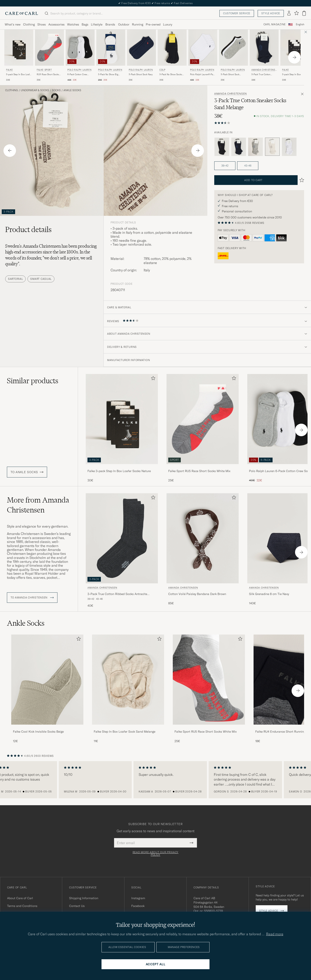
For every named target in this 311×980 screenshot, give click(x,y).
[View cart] (304, 13)
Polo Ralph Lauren (79, 70)
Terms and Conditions (22, 906)
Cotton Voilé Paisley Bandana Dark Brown (197, 594)
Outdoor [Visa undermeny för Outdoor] (124, 24)
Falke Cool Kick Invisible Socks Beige (38, 732)
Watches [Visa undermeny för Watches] (73, 24)
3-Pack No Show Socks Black (171, 75)
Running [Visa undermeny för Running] (138, 24)
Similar (33, 381)
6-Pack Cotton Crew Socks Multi (77, 75)
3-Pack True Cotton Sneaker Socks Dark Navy (264, 75)
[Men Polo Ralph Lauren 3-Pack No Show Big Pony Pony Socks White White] (111, 48)
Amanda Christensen (264, 70)
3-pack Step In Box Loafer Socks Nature (19, 75)
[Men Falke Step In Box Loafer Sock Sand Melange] (128, 680)
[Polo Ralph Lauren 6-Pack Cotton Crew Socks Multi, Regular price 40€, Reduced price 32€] (80, 56)
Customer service (237, 13)
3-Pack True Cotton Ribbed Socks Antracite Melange (117, 594)
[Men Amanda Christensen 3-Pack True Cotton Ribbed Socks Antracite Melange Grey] (122, 538)
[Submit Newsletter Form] (191, 843)
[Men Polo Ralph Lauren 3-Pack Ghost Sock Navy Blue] (141, 48)
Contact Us (77, 906)
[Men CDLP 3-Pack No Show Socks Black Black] (172, 48)
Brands (110, 24)
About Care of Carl (20, 898)
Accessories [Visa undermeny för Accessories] (56, 24)
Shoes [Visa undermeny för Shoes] (42, 24)
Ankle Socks (72, 90)
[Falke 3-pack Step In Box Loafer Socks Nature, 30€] (19, 56)
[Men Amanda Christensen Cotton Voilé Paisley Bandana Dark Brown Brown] (203, 538)
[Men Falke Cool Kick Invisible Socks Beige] (47, 680)
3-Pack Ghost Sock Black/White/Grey (230, 75)
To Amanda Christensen (32, 598)
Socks (56, 90)
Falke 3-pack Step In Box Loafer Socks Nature (119, 471)
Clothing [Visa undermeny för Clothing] (29, 24)
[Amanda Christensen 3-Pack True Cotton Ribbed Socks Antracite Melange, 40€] (122, 551)
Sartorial (15, 279)
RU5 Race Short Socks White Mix (48, 75)
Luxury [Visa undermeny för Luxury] (168, 24)
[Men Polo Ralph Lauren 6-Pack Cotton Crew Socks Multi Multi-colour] (80, 48)
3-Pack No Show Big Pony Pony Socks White (110, 75)
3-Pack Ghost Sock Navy (141, 74)
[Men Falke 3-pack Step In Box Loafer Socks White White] (295, 48)
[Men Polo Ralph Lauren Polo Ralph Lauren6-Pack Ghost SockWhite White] (203, 48)
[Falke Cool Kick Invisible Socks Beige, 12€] (47, 689)
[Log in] (289, 13)
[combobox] (300, 25)
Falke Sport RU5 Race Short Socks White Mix (199, 471)
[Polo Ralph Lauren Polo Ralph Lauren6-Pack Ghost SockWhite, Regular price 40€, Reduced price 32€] (203, 56)
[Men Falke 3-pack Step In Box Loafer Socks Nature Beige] (19, 48)
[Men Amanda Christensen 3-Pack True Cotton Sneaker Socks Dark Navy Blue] (264, 48)
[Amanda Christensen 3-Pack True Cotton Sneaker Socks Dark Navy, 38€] (264, 56)
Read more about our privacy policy (155, 854)
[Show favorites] (296, 13)
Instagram (138, 898)
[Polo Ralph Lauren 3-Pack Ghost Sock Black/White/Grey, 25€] (233, 56)
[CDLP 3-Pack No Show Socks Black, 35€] (172, 56)
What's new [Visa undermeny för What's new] (13, 24)
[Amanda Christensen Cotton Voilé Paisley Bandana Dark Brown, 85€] (203, 551)
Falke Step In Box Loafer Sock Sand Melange (125, 732)
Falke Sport (44, 70)
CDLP (162, 70)
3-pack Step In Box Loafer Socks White (295, 75)
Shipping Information (84, 898)
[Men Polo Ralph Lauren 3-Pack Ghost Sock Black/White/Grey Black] (233, 48)
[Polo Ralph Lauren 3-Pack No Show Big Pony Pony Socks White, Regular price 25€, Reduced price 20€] (111, 56)
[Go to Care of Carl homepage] (22, 13)
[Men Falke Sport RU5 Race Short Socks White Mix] (209, 680)
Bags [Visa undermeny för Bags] (85, 24)
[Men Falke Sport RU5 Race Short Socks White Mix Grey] (49, 48)
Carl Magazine (275, 24)
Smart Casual (41, 279)
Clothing (12, 90)
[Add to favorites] (152, 379)
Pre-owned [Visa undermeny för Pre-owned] (153, 24)
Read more (275, 934)
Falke (10, 70)
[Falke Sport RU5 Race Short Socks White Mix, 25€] (49, 56)
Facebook (138, 906)
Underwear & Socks (35, 90)
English (300, 24)
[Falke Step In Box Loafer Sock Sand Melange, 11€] (128, 689)
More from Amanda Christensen (38, 505)
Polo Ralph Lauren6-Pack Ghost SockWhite (203, 75)
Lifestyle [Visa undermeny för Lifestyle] (97, 24)
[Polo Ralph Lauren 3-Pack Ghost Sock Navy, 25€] (141, 56)
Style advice (271, 13)
